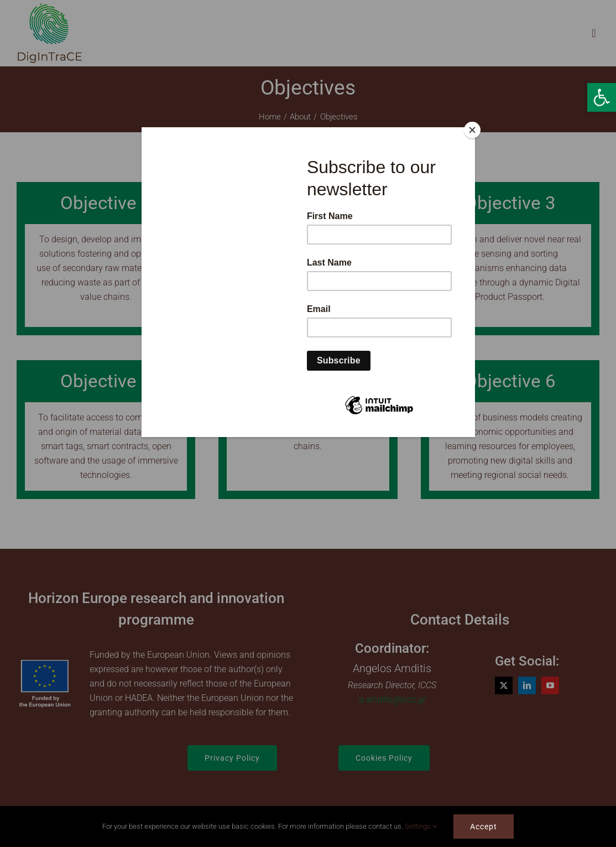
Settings (421, 826)
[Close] (472, 130)
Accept (484, 827)
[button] (602, 97)
